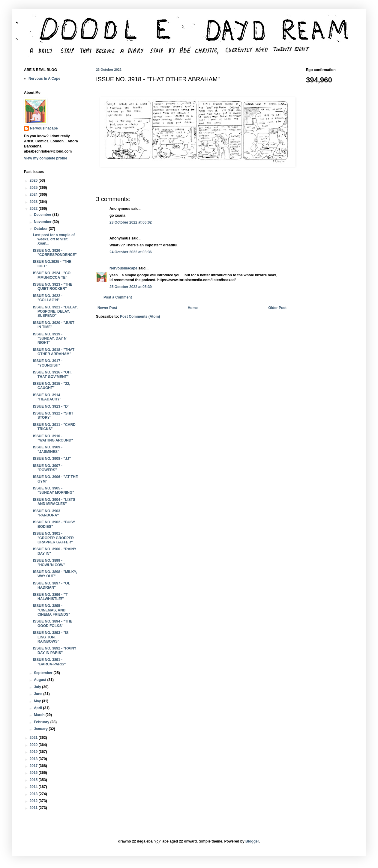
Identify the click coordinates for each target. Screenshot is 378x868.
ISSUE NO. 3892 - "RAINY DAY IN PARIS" (55, 650)
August (41, 680)
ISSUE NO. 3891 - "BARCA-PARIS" (49, 662)
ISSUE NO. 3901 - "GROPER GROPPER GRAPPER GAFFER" (53, 538)
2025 (34, 188)
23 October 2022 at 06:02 (131, 222)
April (39, 708)
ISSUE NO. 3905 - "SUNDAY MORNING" (54, 490)
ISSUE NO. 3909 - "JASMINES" (48, 449)
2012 (34, 801)
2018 (34, 759)
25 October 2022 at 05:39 (131, 287)
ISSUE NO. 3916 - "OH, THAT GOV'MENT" (52, 374)
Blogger (252, 841)
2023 (34, 202)
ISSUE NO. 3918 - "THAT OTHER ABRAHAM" (54, 352)
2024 (34, 195)
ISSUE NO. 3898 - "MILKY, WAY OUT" (55, 574)
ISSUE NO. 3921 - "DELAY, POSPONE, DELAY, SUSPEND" (55, 312)
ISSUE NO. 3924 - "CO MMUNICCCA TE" (52, 275)
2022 (34, 209)
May (38, 701)
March (40, 715)
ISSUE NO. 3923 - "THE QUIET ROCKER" (53, 287)
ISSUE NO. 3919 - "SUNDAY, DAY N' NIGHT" (50, 339)
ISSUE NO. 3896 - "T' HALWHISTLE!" (51, 597)
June (39, 694)
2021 (34, 738)
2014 (34, 787)
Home (193, 308)
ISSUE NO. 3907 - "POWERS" (48, 468)
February (42, 722)
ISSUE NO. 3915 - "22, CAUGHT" (52, 386)
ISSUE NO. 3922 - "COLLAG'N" (48, 298)
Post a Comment (118, 297)
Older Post (277, 308)
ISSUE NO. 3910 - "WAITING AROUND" (53, 438)
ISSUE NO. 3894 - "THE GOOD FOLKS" (53, 623)
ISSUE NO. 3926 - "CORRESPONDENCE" (55, 253)
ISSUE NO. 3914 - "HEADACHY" (48, 397)
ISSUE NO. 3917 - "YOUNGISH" (48, 363)
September (44, 673)
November (43, 222)
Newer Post (107, 308)
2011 (34, 808)
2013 (34, 794)
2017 (34, 766)
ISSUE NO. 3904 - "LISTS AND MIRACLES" (54, 502)
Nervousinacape (123, 268)
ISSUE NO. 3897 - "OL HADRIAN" (52, 585)
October (41, 229)
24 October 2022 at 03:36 (131, 252)
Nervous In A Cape (44, 79)
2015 (34, 780)
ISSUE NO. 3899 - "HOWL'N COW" (49, 563)
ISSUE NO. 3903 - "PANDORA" (48, 513)
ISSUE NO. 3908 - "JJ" (52, 459)
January (41, 729)
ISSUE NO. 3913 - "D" (51, 406)
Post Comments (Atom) (140, 317)
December (43, 215)
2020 (34, 745)
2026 (34, 180)
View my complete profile (46, 158)
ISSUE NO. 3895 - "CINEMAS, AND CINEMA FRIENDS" (52, 610)
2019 (34, 752)
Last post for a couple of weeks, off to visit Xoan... (54, 239)
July (38, 687)
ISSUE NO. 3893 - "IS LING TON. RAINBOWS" (51, 637)
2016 (34, 773)
